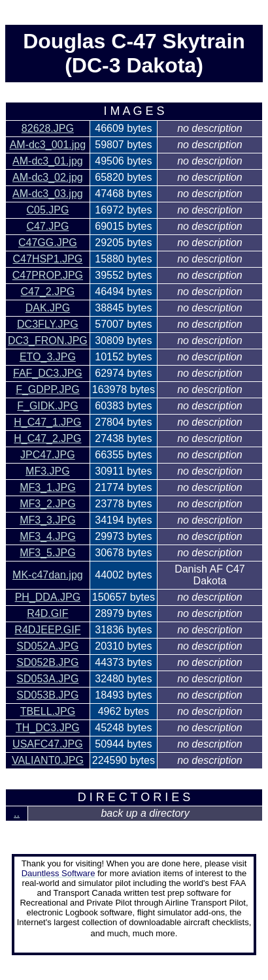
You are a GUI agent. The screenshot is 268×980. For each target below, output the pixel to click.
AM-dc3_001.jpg (48, 145)
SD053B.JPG (47, 695)
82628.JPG (48, 128)
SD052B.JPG (47, 662)
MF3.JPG (48, 471)
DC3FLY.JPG (48, 324)
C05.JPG (47, 210)
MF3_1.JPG (47, 487)
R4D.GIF (47, 613)
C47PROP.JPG (48, 275)
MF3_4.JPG (47, 536)
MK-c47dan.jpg (48, 575)
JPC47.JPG (48, 455)
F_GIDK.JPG (47, 406)
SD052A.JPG (47, 646)
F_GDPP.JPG (48, 389)
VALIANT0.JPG (48, 760)
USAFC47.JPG (48, 744)
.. (17, 813)
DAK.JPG (48, 308)
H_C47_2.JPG (47, 438)
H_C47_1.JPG (47, 422)
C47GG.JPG (48, 243)
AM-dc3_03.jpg (48, 194)
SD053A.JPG (47, 679)
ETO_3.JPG (48, 357)
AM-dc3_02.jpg (48, 177)
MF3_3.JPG (47, 520)
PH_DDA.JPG (48, 597)
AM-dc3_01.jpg (48, 161)
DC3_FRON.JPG (48, 340)
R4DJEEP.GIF (47, 630)
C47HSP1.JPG (48, 259)
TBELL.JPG (48, 711)
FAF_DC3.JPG (48, 373)
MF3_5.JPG (47, 553)
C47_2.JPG (48, 292)
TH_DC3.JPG (48, 728)
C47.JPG (47, 226)
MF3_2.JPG (47, 504)
